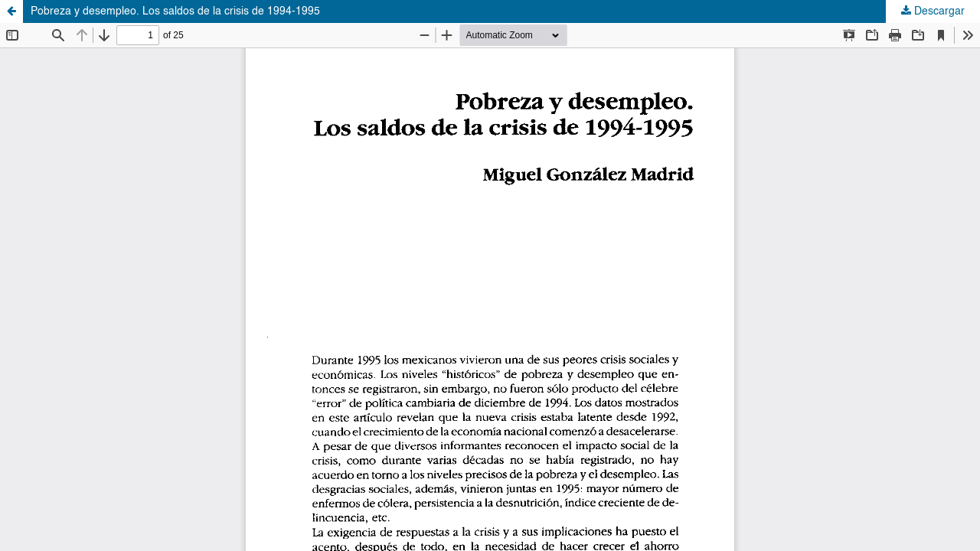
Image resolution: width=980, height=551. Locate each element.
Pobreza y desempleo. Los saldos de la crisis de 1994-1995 (175, 11)
